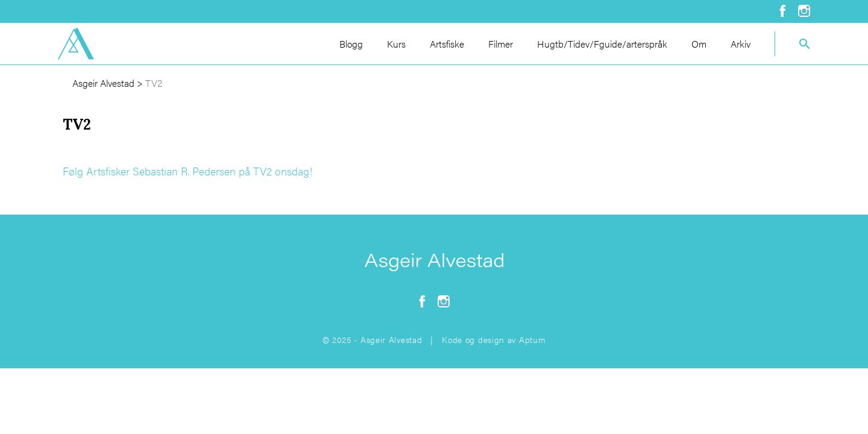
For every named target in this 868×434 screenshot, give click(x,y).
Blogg (351, 44)
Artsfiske (447, 44)
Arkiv (741, 44)
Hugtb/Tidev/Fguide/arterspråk (602, 44)
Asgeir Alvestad (103, 83)
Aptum (533, 339)
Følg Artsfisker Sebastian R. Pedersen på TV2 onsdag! (187, 171)
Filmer (501, 44)
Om (699, 44)
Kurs (396, 44)
